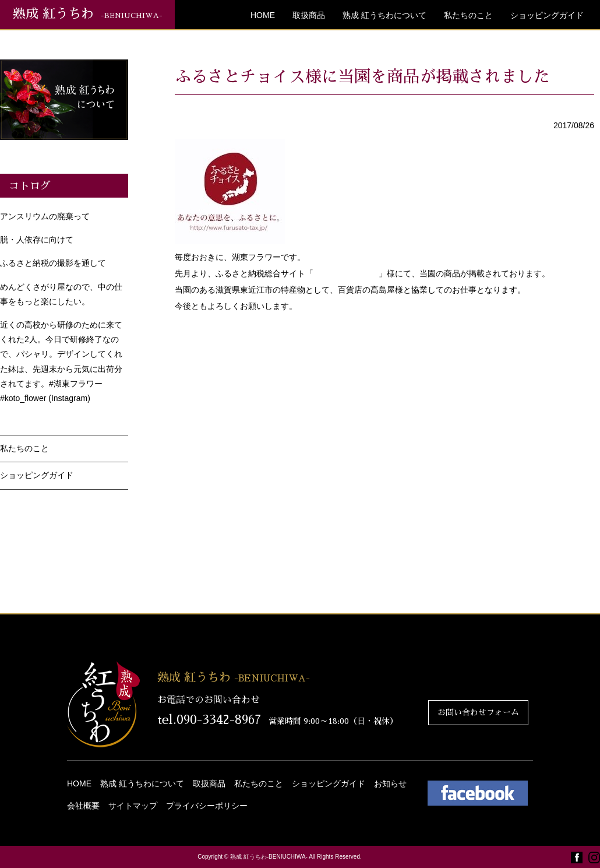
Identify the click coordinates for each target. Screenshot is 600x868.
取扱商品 (309, 15)
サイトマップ (133, 806)
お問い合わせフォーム (478, 712)
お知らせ (390, 783)
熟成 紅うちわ (88, 14)
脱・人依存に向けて (37, 240)
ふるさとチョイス (346, 273)
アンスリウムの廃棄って (45, 216)
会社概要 (83, 806)
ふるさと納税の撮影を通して (53, 263)
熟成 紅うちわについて (384, 15)
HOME (263, 15)
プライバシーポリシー (207, 806)
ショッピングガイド (547, 15)
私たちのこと (468, 15)
